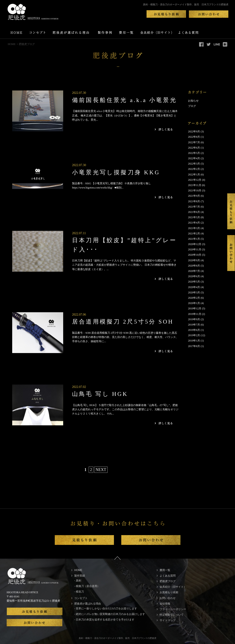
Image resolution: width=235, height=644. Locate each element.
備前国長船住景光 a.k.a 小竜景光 (124, 100)
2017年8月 (194, 346)
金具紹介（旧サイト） (173, 587)
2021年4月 (194, 223)
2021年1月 (194, 239)
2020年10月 (195, 255)
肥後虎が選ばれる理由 (88, 604)
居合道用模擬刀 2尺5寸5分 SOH (123, 322)
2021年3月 (194, 228)
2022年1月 (194, 175)
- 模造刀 (79, 592)
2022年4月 (194, 158)
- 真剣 (78, 581)
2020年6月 (194, 276)
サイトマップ (168, 620)
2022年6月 (194, 148)
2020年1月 (194, 303)
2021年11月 (195, 185)
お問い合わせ (168, 598)
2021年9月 (194, 196)
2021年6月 (194, 212)
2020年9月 (194, 260)
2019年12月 (195, 308)
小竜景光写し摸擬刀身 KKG (116, 172)
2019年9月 (194, 319)
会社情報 (165, 604)
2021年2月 (194, 234)
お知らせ (193, 101)
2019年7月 (194, 325)
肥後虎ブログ (168, 581)
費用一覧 (165, 570)
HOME (12, 44)
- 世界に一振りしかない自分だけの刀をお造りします (106, 609)
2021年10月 (195, 190)
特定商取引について (172, 615)
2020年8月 (194, 266)
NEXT (101, 470)
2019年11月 (195, 314)
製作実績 (80, 576)
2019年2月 (194, 335)
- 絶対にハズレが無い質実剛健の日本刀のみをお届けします (110, 614)
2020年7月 (194, 271)
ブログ (192, 106)
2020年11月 (195, 249)
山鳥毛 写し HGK (100, 394)
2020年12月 (195, 244)
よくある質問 (168, 576)
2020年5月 (194, 282)
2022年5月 (194, 153)
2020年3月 (194, 293)
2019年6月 (194, 330)
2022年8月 (194, 137)
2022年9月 (194, 132)
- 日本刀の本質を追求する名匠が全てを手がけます (104, 620)
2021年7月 (194, 207)
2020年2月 (194, 298)
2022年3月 (194, 164)
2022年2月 (194, 169)
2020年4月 (194, 287)
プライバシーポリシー (173, 609)
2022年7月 (194, 142)
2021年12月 (195, 180)
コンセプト (81, 598)
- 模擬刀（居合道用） (87, 586)
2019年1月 (194, 341)
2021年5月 (194, 217)
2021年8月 (194, 201)
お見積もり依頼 (169, 592)
